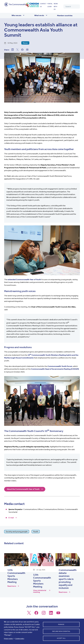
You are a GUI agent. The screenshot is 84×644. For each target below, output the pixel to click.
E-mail (11, 518)
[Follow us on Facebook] (36, 614)
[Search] (72, 6)
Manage (61, 624)
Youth (36, 532)
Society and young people (17, 532)
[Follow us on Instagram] (44, 614)
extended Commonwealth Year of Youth (24, 279)
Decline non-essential (61, 631)
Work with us (56, 6)
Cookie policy (20, 639)
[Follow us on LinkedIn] (51, 614)
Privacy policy (8, 639)
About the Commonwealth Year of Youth (23, 489)
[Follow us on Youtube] (58, 614)
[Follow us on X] (29, 614)
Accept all (61, 638)
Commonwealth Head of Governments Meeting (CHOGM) (55, 369)
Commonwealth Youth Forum (60, 366)
